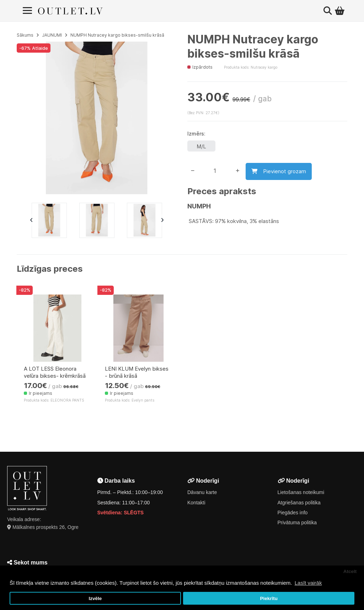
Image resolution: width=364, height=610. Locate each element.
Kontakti (196, 503)
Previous (31, 220)
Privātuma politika (297, 523)
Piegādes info (293, 513)
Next (162, 220)
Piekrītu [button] (269, 598)
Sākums (25, 35)
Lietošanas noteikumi (301, 492)
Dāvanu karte (202, 492)
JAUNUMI (52, 35)
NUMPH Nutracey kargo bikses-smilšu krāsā (117, 35)
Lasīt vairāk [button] (308, 583)
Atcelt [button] (350, 571)
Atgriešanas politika (299, 503)
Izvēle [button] (95, 598)
